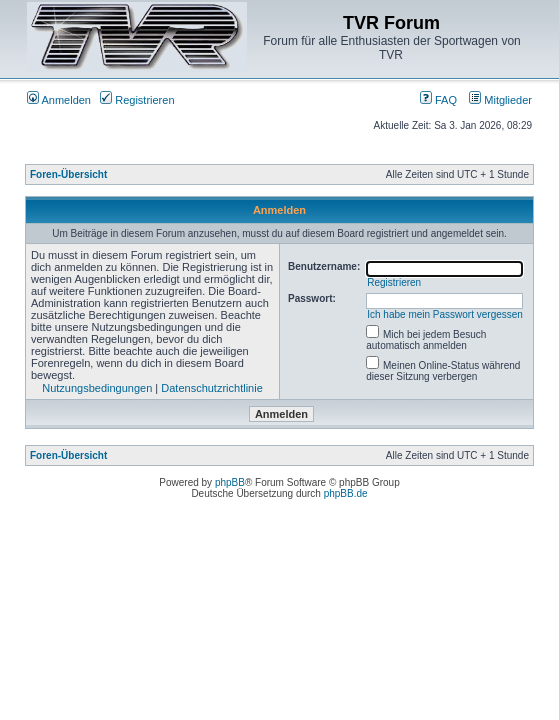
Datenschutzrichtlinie (212, 388)
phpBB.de (346, 493)
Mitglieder (500, 100)
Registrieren (137, 100)
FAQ (438, 100)
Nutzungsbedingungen (97, 388)
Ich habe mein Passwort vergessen (445, 314)
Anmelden (59, 100)
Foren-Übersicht (68, 174)
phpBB (230, 482)
